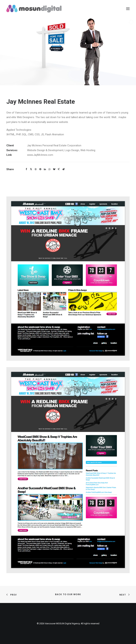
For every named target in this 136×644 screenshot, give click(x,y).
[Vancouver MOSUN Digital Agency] (34, 9)
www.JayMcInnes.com (40, 155)
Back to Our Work (68, 594)
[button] (26, 169)
